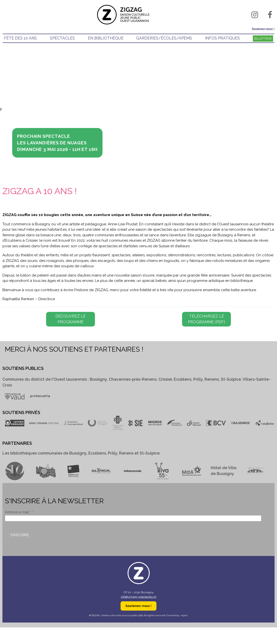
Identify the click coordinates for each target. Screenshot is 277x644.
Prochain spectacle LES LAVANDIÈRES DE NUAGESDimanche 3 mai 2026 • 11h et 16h (57, 143)
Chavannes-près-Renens (133, 379)
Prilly (198, 379)
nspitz (184, 615)
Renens (212, 379)
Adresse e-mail (19, 512)
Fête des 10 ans (20, 38)
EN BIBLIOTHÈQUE (106, 38)
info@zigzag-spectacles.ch (139, 597)
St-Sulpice (231, 379)
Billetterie (263, 39)
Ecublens (183, 379)
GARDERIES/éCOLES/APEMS (164, 38)
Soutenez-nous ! (263, 29)
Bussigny (98, 379)
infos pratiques (222, 38)
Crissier (165, 379)
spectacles (62, 38)
